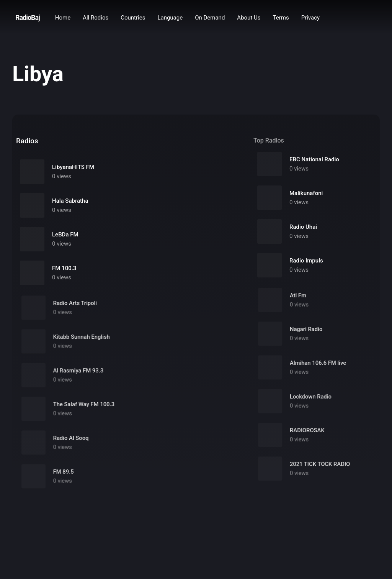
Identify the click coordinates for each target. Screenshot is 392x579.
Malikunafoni (306, 194)
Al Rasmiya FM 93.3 (80, 375)
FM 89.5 (66, 476)
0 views (62, 176)
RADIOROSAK (307, 435)
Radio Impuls (306, 261)
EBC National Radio (314, 160)
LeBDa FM (65, 235)
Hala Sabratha (70, 201)
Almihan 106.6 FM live (318, 367)
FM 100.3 (64, 268)
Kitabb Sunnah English (83, 341)
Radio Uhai (303, 227)
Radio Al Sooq (73, 442)
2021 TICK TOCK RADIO (319, 468)
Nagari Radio (306, 334)
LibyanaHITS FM (73, 167)
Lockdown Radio (311, 401)
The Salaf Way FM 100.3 (86, 409)
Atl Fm (299, 300)
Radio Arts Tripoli (77, 308)
